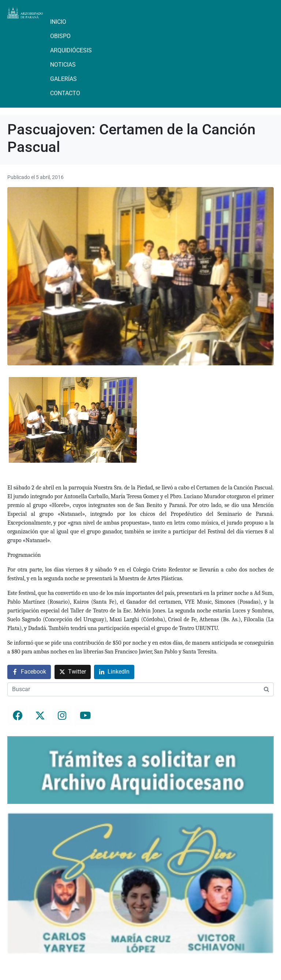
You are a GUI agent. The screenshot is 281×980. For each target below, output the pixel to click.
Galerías (63, 79)
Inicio (58, 22)
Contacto (65, 93)
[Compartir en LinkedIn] (114, 672)
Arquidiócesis (71, 50)
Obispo (60, 36)
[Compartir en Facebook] (29, 672)
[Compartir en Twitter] (73, 672)
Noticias (63, 65)
